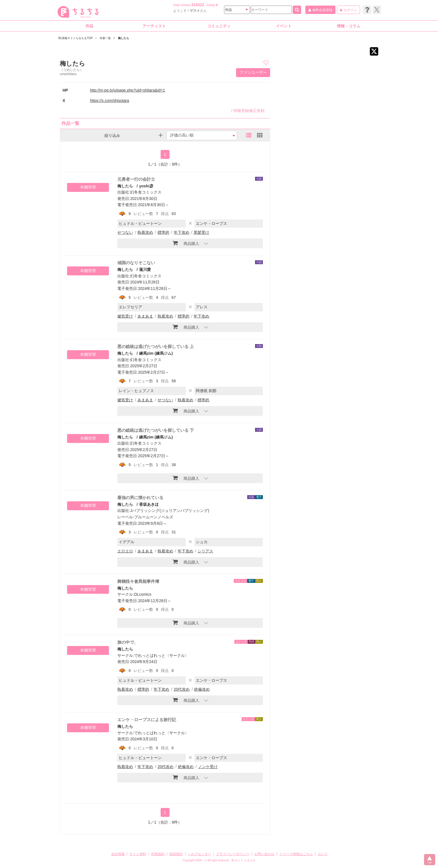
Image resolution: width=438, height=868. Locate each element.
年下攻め (182, 232)
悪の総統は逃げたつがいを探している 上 (156, 346)
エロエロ (125, 551)
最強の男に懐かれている (140, 498)
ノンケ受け (208, 767)
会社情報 (118, 854)
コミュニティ (219, 26)
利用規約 (158, 854)
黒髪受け (201, 232)
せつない (125, 232)
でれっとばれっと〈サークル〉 (161, 655)
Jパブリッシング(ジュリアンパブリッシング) (170, 511)
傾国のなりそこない (136, 263)
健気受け (125, 316)
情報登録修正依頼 (248, 111)
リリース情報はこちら (296, 854)
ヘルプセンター (199, 854)
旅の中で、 (128, 642)
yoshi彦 (146, 186)
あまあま (145, 316)
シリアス (205, 551)
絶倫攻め (202, 689)
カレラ (323, 854)
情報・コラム (349, 26)
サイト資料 (138, 854)
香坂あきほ (149, 504)
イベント (284, 26)
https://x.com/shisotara (109, 101)
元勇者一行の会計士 (136, 179)
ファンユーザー (253, 72)
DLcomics (143, 594)
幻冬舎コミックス (146, 192)
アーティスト (154, 26)
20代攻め (182, 689)
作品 (89, 26)
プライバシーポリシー (233, 854)
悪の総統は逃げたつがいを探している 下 (156, 430)
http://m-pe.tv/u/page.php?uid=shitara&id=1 (128, 90)
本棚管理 (88, 187)
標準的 (163, 232)
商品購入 (186, 243)
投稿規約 (176, 854)
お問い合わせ (264, 854)
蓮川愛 (145, 270)
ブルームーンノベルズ (154, 517)
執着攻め (145, 232)
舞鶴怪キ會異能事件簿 (138, 581)
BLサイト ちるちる (243, 860)
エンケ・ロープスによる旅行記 (147, 720)
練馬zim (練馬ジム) (156, 353)
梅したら (125, 186)
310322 (198, 5)
